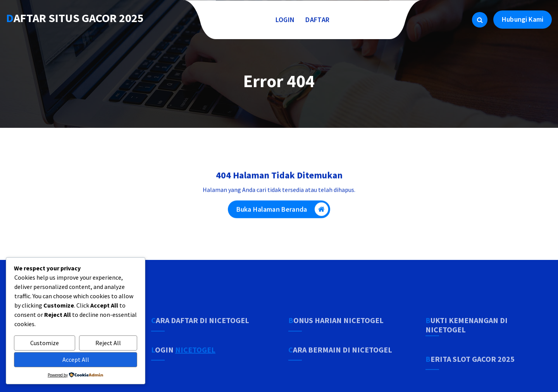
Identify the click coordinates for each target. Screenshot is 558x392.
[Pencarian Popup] (480, 20)
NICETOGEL (195, 363)
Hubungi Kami (523, 19)
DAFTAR (317, 20)
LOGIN (285, 20)
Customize (45, 343)
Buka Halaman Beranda (282, 210)
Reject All (108, 343)
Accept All (76, 359)
